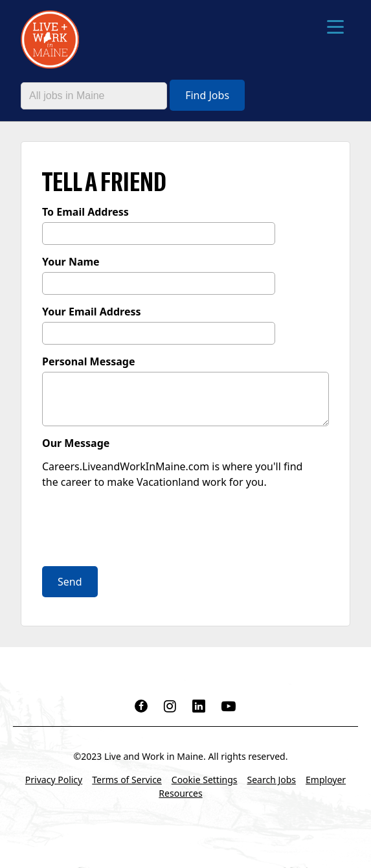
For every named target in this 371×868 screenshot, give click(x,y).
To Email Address (85, 212)
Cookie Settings (205, 780)
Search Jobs (271, 780)
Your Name (71, 262)
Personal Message (89, 361)
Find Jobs (207, 95)
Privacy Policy (54, 780)
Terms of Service (127, 780)
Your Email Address (92, 312)
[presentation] (141, 529)
